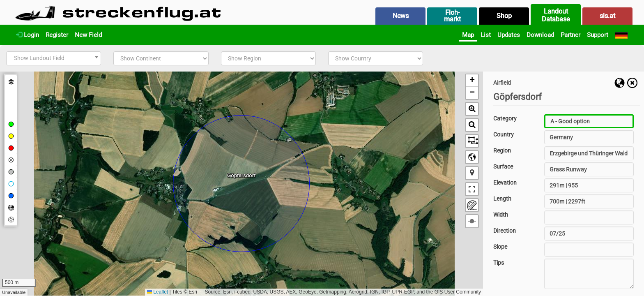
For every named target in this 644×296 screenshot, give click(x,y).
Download (540, 35)
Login (28, 35)
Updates (509, 35)
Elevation (505, 183)
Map (468, 35)
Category (505, 118)
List (486, 35)
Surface (503, 166)
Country (504, 134)
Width (501, 215)
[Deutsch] (621, 35)
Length (502, 199)
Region (502, 150)
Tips (499, 263)
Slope (500, 247)
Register (57, 35)
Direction (505, 231)
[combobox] (54, 58)
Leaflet (158, 292)
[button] (472, 81)
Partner (570, 35)
